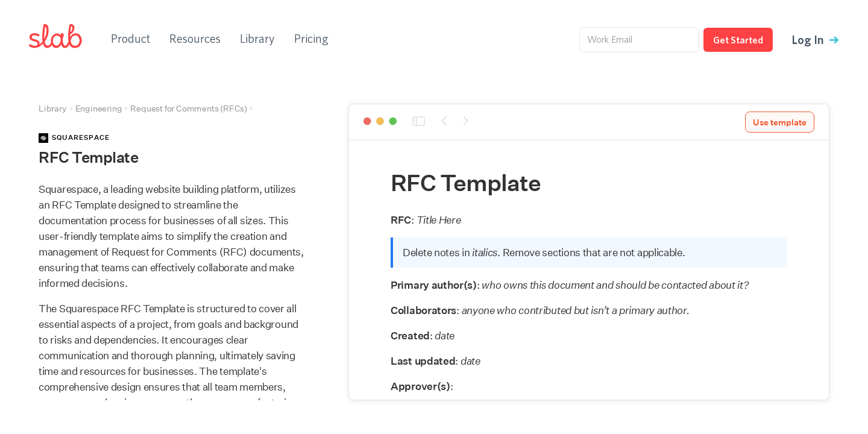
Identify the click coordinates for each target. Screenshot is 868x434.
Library (257, 38)
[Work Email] (639, 40)
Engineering (99, 108)
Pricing (311, 38)
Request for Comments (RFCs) (189, 108)
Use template (780, 122)
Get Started (738, 40)
